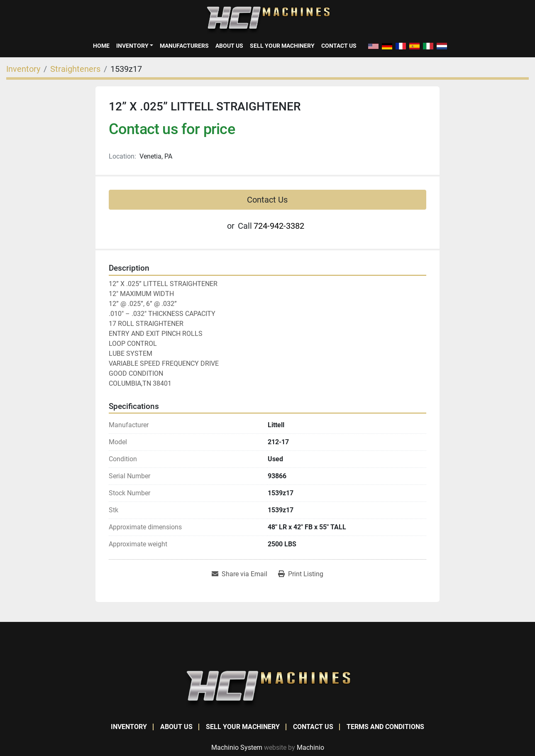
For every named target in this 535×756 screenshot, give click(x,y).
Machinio (310, 747)
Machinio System (237, 747)
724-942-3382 (279, 226)
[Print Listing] (301, 574)
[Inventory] (23, 69)
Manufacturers (184, 46)
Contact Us (339, 46)
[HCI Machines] (268, 689)
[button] (135, 46)
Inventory (132, 46)
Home (101, 46)
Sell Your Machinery (282, 46)
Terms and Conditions (385, 727)
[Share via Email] (239, 574)
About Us (229, 46)
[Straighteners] (75, 69)
